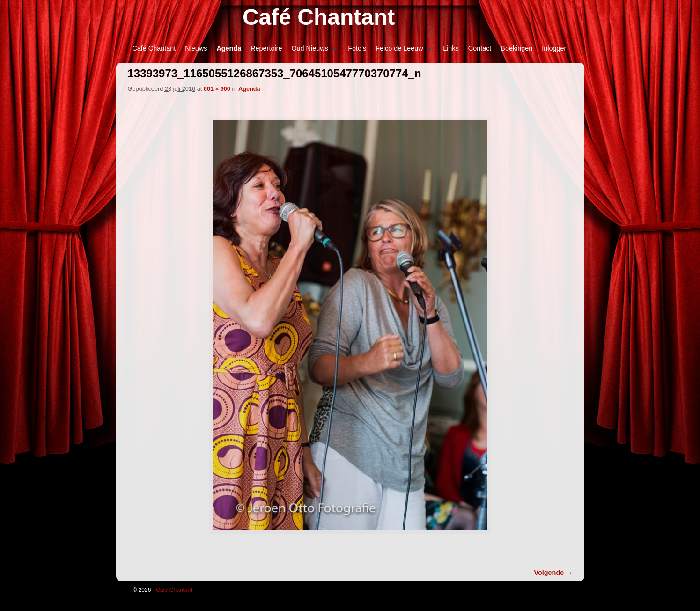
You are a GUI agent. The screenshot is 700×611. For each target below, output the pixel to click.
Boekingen (516, 48)
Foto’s (357, 48)
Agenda (229, 48)
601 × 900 (217, 89)
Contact (480, 48)
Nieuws (196, 48)
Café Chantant (319, 17)
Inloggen (555, 48)
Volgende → (553, 573)
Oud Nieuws (311, 51)
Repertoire (266, 48)
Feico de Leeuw (401, 51)
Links (451, 48)
